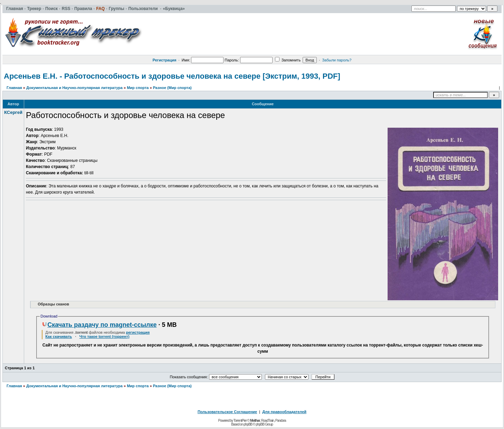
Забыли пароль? (337, 60)
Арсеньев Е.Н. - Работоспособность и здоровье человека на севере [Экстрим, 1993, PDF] (172, 76)
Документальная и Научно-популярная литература (74, 88)
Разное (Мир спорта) (172, 88)
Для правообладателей (284, 412)
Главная (14, 88)
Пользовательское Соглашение (227, 412)
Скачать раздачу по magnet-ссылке (99, 325)
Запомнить (288, 60)
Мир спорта (138, 88)
